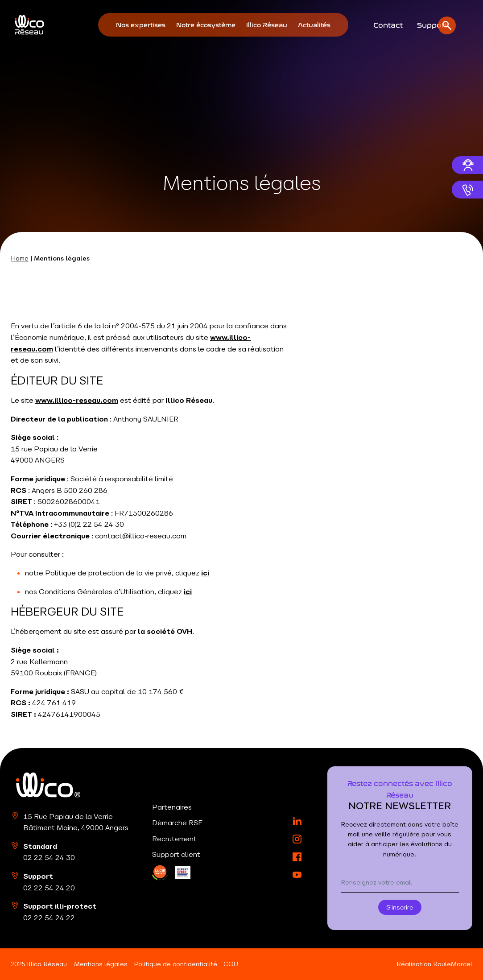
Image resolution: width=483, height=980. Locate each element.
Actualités (314, 24)
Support (432, 24)
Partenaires (172, 807)
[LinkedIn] (160, 873)
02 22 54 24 (49, 857)
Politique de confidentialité (175, 964)
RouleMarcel (453, 964)
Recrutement (174, 839)
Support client (176, 854)
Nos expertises (141, 24)
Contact (388, 24)
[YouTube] (297, 875)
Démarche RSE (177, 823)
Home (20, 258)
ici (205, 573)
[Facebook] (297, 857)
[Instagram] (297, 839)
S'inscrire (400, 907)
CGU (231, 964)
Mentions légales (101, 964)
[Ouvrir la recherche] (468, 25)
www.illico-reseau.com (77, 400)
